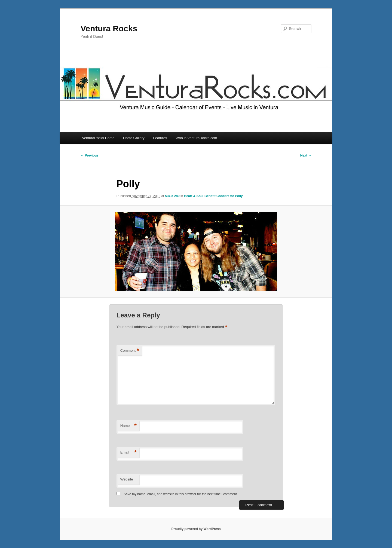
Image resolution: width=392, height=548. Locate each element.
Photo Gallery (134, 138)
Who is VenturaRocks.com (196, 138)
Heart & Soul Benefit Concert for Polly (213, 196)
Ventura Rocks (109, 28)
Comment (130, 351)
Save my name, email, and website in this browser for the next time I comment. (181, 494)
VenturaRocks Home (98, 138)
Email (128, 453)
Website (127, 479)
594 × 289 (172, 196)
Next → (306, 155)
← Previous (90, 155)
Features (160, 138)
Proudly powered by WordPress (196, 529)
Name (128, 426)
